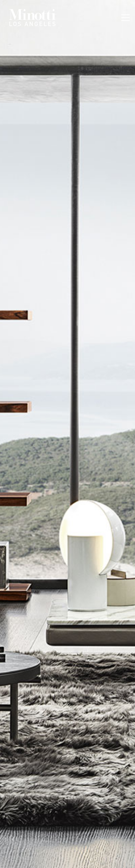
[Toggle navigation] (125, 18)
